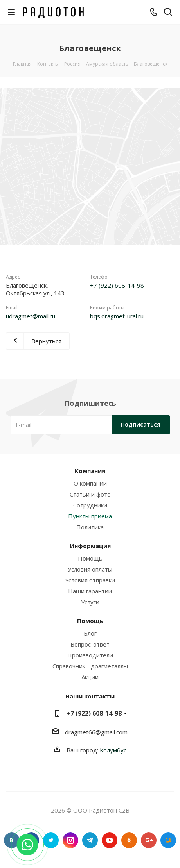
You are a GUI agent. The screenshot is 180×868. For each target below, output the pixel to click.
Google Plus (149, 840)
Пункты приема (90, 516)
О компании (90, 483)
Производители (90, 655)
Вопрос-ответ (90, 644)
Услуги (90, 602)
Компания (90, 471)
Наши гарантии (90, 591)
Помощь (90, 558)
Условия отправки (90, 580)
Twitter (51, 840)
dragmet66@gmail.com (96, 732)
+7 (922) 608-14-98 (117, 285)
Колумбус (113, 750)
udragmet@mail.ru (31, 316)
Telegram (90, 840)
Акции (90, 677)
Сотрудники (90, 505)
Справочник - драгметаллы (90, 666)
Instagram (70, 840)
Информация (90, 546)
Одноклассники (129, 840)
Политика (90, 527)
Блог (90, 633)
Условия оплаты (90, 569)
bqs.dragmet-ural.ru (117, 316)
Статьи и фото (90, 494)
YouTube (110, 840)
